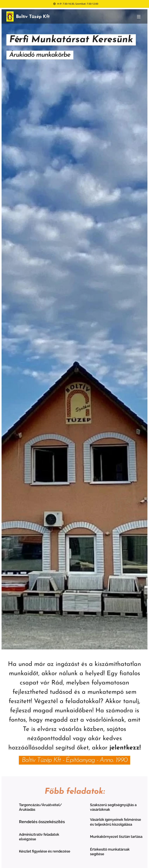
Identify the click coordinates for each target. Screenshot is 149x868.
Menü (139, 17)
